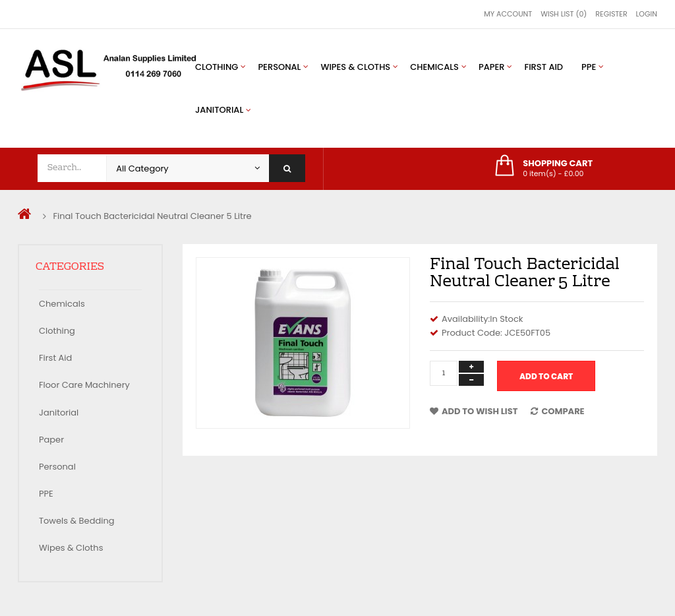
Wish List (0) (564, 14)
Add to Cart (546, 376)
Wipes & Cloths (71, 548)
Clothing (57, 331)
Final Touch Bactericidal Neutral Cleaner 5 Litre (152, 216)
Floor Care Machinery (84, 385)
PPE (46, 494)
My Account (508, 14)
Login (647, 14)
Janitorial (59, 413)
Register (611, 14)
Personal (57, 467)
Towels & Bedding (77, 521)
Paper (51, 440)
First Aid (55, 358)
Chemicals (62, 304)
